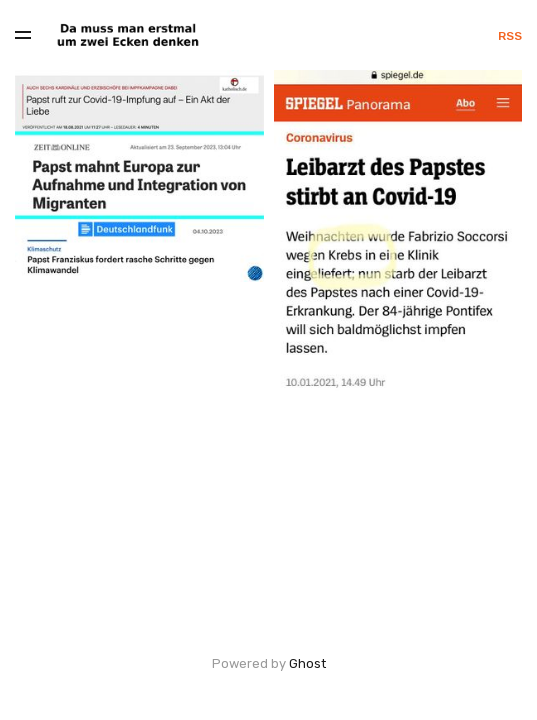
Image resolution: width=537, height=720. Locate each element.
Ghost (307, 663)
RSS (510, 36)
